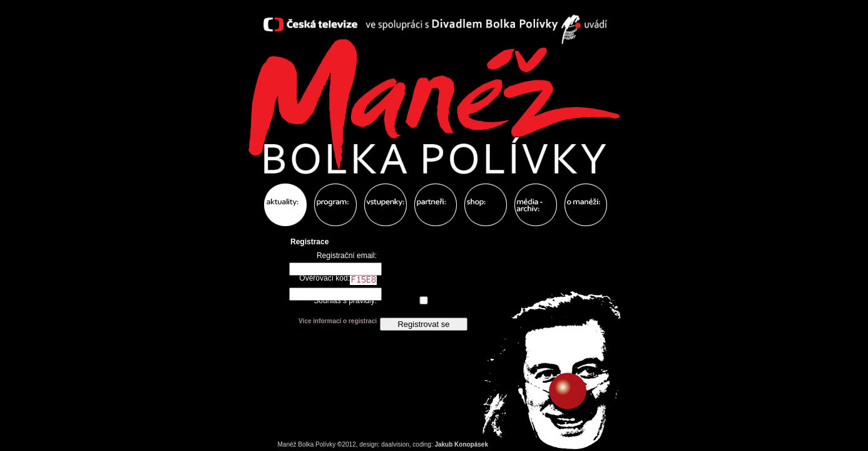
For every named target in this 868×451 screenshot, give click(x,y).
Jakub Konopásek (461, 444)
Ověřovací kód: (338, 279)
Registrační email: (347, 256)
